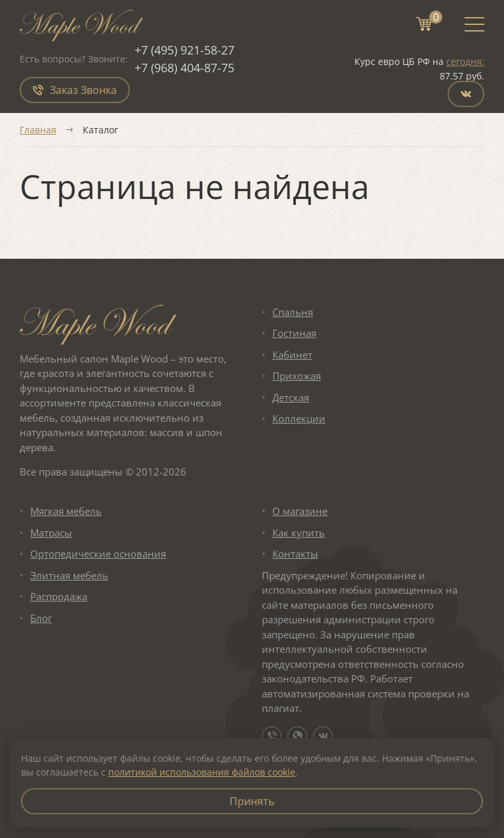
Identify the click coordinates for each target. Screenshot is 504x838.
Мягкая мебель (66, 512)
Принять (252, 801)
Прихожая (297, 376)
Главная (38, 130)
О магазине (300, 512)
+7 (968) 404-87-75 (184, 68)
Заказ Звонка (75, 90)
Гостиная (294, 334)
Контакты (295, 554)
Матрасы (51, 533)
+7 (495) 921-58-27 (184, 50)
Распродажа (59, 597)
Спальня (293, 312)
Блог (41, 618)
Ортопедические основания (98, 554)
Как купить (299, 533)
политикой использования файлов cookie (202, 772)
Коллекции (299, 419)
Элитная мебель (69, 575)
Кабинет (292, 355)
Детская (291, 397)
